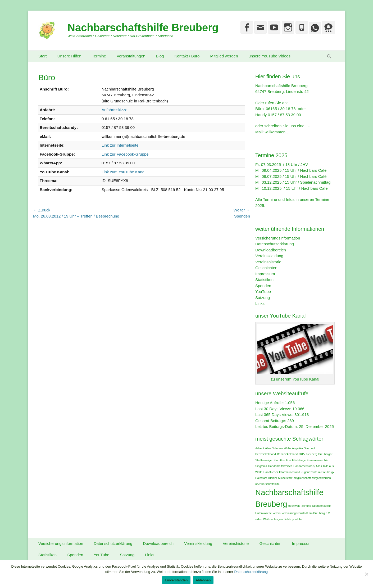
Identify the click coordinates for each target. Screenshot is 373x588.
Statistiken (264, 280)
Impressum (265, 274)
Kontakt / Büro (187, 56)
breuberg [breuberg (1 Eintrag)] (311, 454)
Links (260, 303)
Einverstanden (176, 580)
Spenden (263, 286)
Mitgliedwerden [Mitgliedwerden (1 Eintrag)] (321, 478)
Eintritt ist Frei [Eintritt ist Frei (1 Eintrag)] (282, 460)
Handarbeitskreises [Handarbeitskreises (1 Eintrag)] (280, 466)
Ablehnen (203, 580)
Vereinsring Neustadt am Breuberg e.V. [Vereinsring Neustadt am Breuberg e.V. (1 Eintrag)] (306, 513)
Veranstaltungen (131, 56)
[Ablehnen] (366, 574)
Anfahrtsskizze (115, 110)
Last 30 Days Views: (274, 409)
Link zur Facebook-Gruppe (125, 154)
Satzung (263, 298)
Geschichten (266, 268)
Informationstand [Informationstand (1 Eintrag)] (290, 472)
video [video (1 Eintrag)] (259, 519)
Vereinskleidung (269, 256)
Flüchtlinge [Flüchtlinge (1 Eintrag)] (299, 460)
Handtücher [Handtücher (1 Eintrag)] (271, 472)
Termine (99, 56)
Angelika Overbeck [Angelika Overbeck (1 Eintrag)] (304, 448)
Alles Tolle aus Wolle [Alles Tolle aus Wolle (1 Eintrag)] (278, 448)
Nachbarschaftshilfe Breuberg (143, 28)
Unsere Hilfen (69, 56)
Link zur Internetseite (120, 145)
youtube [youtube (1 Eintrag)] (297, 519)
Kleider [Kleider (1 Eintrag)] (273, 478)
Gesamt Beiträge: (271, 421)
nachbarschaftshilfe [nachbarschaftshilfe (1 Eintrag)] (267, 484)
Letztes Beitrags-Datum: (277, 426)
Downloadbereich (271, 250)
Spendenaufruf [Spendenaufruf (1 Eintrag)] (321, 506)
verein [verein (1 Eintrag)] (277, 513)
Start (43, 56)
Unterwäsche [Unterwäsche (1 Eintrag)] (263, 513)
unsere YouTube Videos (270, 56)
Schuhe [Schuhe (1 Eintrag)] (306, 506)
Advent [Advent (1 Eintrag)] (260, 448)
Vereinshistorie (268, 262)
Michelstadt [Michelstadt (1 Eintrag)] (285, 478)
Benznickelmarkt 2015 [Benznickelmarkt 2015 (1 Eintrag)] (291, 454)
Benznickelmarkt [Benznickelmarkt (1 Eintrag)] (266, 454)
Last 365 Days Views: (275, 415)
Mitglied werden (224, 56)
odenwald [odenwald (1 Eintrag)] (294, 506)
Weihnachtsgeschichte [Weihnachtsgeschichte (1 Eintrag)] (277, 519)
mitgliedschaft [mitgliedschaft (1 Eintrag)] (302, 478)
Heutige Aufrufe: (270, 403)
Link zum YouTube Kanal (123, 172)
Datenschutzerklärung (275, 244)
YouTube (263, 291)
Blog (160, 56)
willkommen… (277, 132)
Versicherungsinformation (278, 238)
